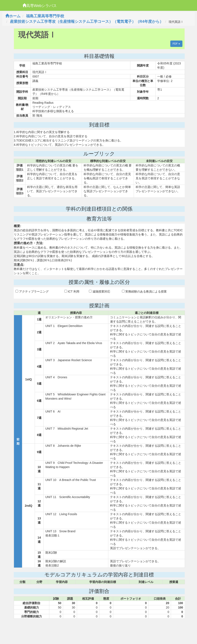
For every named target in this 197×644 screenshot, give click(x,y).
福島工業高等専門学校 (45, 16)
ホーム (13, 16)
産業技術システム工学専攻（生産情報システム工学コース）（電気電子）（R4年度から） (87, 22)
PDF (176, 44)
